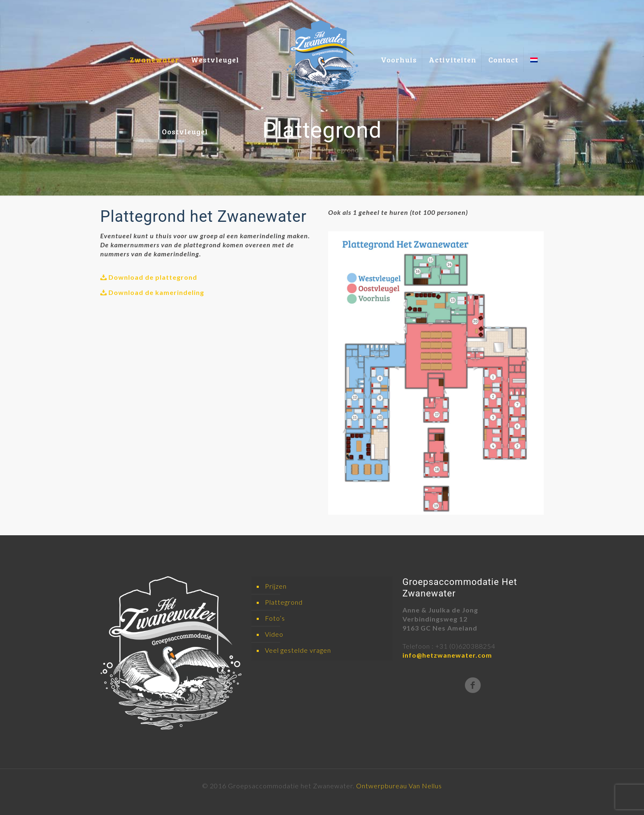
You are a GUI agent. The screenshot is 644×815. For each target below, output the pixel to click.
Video (274, 634)
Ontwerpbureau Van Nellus (399, 786)
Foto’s (275, 618)
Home (295, 150)
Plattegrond (284, 602)
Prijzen (276, 586)
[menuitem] (534, 36)
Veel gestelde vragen (298, 650)
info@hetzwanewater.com (447, 655)
